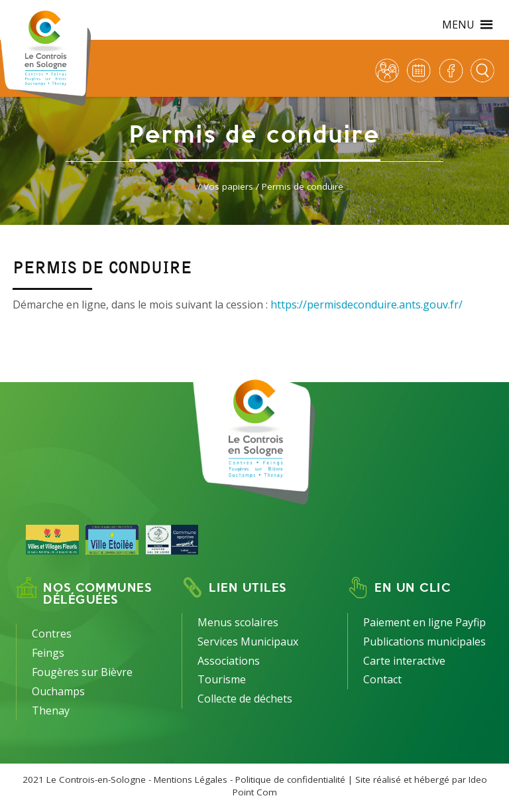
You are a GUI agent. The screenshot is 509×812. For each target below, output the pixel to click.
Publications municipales (424, 642)
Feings (48, 653)
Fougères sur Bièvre (82, 672)
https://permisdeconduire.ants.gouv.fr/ (367, 304)
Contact (382, 679)
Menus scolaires (238, 622)
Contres (52, 634)
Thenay (51, 710)
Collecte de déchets (245, 699)
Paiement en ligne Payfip (424, 622)
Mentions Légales (191, 779)
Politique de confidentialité (290, 779)
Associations (229, 661)
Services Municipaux (248, 642)
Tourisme (222, 679)
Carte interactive (404, 661)
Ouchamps (58, 691)
